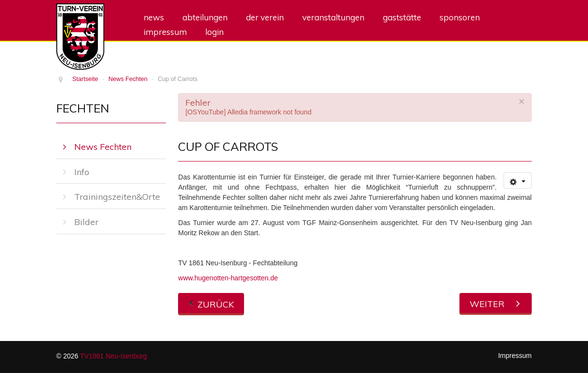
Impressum (165, 32)
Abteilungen (205, 17)
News (154, 17)
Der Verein (265, 17)
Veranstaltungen (333, 17)
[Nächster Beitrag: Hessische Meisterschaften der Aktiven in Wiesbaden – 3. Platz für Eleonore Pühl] (496, 303)
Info (82, 172)
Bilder (86, 222)
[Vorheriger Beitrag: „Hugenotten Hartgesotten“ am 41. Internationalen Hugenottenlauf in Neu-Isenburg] (211, 303)
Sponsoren (460, 17)
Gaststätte (402, 17)
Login (214, 32)
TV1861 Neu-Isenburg (114, 356)
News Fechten (103, 147)
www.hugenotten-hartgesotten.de (228, 278)
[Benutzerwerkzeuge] (518, 180)
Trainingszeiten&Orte (117, 197)
